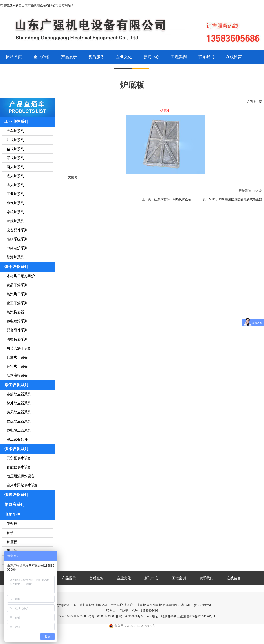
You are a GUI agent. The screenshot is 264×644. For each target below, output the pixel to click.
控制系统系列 (17, 239)
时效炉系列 (15, 221)
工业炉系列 (15, 194)
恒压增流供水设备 (21, 476)
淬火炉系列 (15, 185)
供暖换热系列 (17, 339)
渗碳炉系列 (15, 212)
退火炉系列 (15, 176)
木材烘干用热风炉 (21, 276)
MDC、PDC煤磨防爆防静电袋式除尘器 (236, 199)
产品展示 (69, 57)
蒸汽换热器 (15, 312)
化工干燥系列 (17, 303)
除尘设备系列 (16, 385)
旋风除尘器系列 (19, 412)
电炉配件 (12, 514)
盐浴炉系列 (15, 257)
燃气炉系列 (15, 203)
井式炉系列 (15, 140)
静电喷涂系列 (17, 321)
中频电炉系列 (17, 248)
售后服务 (96, 57)
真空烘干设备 (17, 357)
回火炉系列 (15, 167)
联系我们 (206, 57)
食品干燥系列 (17, 285)
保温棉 (12, 524)
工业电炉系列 (16, 122)
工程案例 (179, 57)
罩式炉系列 (15, 158)
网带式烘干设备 (19, 348)
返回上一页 (254, 102)
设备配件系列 (17, 230)
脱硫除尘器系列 (19, 421)
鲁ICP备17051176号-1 (201, 616)
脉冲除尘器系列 (19, 403)
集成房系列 (14, 505)
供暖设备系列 (16, 495)
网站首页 (14, 57)
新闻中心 (151, 57)
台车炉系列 (15, 131)
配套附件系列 (17, 330)
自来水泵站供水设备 (22, 485)
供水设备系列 (16, 449)
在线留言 (234, 57)
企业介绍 (41, 57)
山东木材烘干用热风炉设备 (173, 199)
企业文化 (124, 57)
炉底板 (12, 542)
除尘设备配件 (17, 439)
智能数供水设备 (19, 467)
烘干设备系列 (16, 267)
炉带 (10, 533)
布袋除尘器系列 (19, 394)
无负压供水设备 (19, 458)
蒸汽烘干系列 (17, 294)
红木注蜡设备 (17, 375)
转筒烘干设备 (17, 366)
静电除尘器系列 (19, 430)
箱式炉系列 (15, 149)
